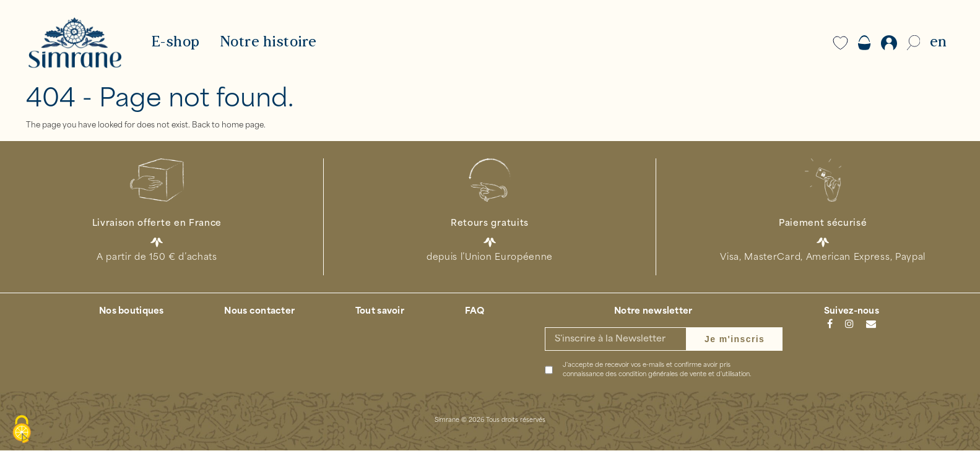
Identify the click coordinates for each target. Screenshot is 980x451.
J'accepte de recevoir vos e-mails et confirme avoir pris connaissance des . (657, 371)
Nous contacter (259, 312)
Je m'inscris (735, 340)
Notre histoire (268, 43)
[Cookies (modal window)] (22, 430)
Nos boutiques (132, 312)
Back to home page (228, 126)
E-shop (176, 43)
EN (938, 43)
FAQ (475, 312)
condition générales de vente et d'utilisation (684, 375)
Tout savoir (380, 312)
